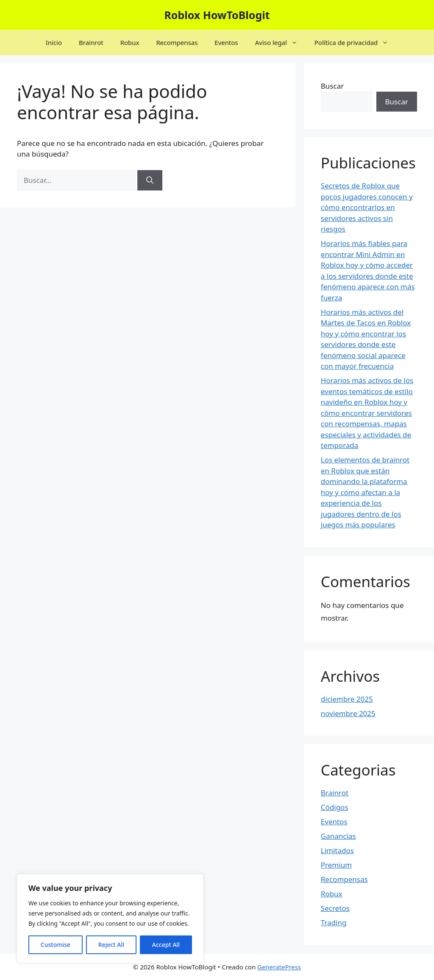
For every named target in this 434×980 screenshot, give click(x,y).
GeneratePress (279, 967)
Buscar (332, 86)
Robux (130, 42)
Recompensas (177, 42)
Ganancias (338, 836)
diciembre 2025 (347, 699)
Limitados (337, 850)
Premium (336, 865)
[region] (110, 918)
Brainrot (91, 42)
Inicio (54, 42)
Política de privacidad (356, 42)
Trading (334, 923)
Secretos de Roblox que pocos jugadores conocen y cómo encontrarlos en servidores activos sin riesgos (367, 207)
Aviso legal (281, 42)
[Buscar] (150, 180)
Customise (56, 945)
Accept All (166, 945)
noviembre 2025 (348, 713)
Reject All (111, 945)
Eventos (226, 42)
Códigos (335, 807)
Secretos (335, 908)
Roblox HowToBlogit (217, 15)
